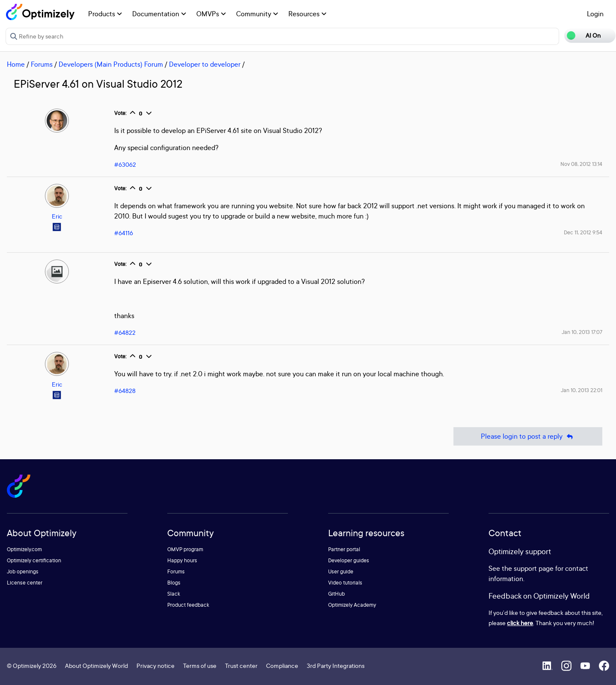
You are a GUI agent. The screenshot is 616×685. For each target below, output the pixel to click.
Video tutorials (345, 583)
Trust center (241, 666)
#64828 (125, 391)
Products (105, 14)
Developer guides (349, 560)
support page (534, 568)
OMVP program (185, 549)
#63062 (125, 164)
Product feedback (188, 605)
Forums (42, 64)
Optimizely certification (34, 560)
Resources (307, 14)
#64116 (124, 233)
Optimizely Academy (352, 605)
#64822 (125, 332)
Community (257, 14)
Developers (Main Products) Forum (111, 64)
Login (595, 14)
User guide (341, 571)
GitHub (336, 594)
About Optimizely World (96, 666)
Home (16, 64)
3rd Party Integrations (336, 666)
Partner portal (344, 549)
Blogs (174, 583)
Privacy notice (155, 666)
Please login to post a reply (528, 436)
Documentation (159, 14)
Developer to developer (205, 64)
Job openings (23, 571)
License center (25, 583)
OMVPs (211, 14)
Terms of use (200, 666)
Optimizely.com (24, 549)
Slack (174, 594)
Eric (57, 216)
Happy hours (182, 560)
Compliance (282, 666)
